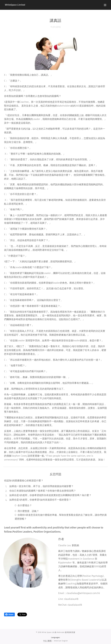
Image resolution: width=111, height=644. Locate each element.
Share (9, 614)
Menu (105, 5)
